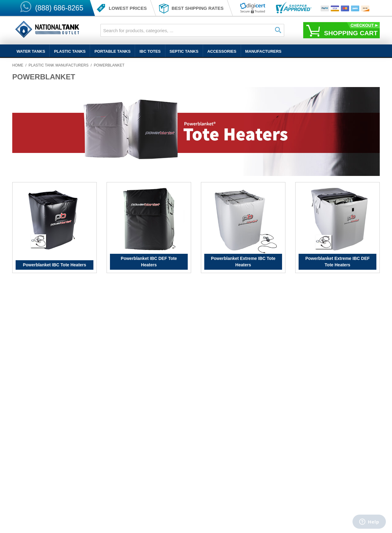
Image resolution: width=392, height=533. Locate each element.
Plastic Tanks (70, 51)
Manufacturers (263, 51)
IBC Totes (150, 51)
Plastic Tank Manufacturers (58, 65)
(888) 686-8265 (59, 8)
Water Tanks (31, 51)
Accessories (222, 51)
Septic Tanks (184, 51)
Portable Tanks (112, 51)
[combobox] (192, 30)
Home (18, 65)
